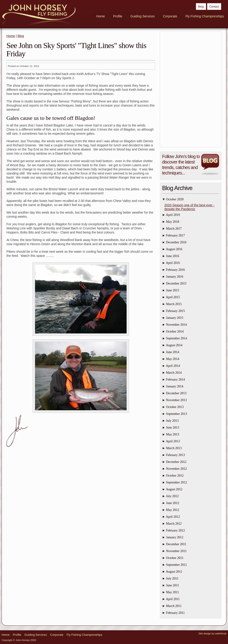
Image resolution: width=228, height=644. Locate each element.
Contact (214, 7)
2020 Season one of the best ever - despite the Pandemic (189, 207)
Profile (118, 16)
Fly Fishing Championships (205, 16)
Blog (201, 7)
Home (101, 16)
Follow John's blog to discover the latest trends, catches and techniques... (181, 165)
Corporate (170, 16)
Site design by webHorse (212, 633)
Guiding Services (143, 16)
